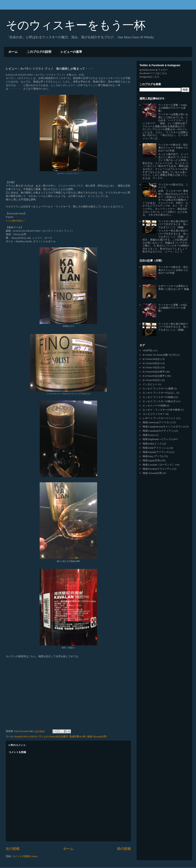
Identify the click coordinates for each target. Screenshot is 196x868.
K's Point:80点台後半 (57, 736)
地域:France (149, 435)
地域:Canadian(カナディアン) (158, 431)
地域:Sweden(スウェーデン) (158, 469)
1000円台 (148, 350)
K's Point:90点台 (151, 380)
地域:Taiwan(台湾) (97, 736)
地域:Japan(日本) (152, 460)
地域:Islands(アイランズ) (156, 452)
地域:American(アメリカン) (157, 422)
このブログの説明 (39, 52)
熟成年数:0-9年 (78, 736)
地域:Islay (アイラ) (153, 456)
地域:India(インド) (153, 444)
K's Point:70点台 (151, 367)
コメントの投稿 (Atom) (25, 856)
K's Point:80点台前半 (154, 372)
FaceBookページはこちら (153, 73)
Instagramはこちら (149, 77)
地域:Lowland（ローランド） (159, 465)
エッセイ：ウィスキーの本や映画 (161, 410)
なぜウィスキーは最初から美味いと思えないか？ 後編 (173, 287)
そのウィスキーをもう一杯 (76, 25)
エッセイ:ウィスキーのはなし (159, 393)
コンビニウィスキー (154, 414)
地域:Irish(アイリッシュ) (156, 448)
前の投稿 (124, 849)
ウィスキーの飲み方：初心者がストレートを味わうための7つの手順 (173, 148)
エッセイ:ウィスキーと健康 (158, 388)
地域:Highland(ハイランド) (157, 439)
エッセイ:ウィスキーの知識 (158, 397)
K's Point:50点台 (151, 359)
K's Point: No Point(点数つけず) (159, 355)
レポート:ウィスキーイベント (159, 418)
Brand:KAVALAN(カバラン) (30, 736)
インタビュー (150, 384)
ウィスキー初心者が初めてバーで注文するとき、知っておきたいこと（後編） (173, 224)
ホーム (13, 52)
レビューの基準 (71, 52)
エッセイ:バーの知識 (154, 405)
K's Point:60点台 (151, 363)
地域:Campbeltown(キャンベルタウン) (163, 427)
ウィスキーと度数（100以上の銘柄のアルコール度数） (173, 108)
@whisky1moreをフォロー (154, 70)
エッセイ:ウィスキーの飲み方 (159, 401)
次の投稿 (13, 849)
